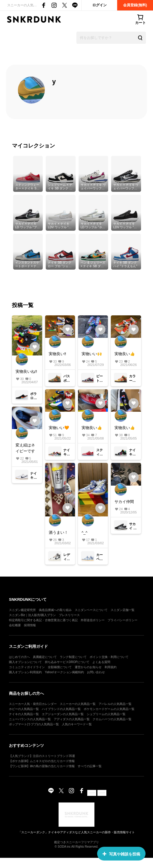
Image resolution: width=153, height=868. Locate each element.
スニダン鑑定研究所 (22, 610)
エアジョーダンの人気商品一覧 (63, 714)
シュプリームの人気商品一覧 (106, 714)
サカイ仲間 (124, 502)
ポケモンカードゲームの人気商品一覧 (109, 709)
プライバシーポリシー (123, 620)
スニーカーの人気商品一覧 (78, 704)
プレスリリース (69, 615)
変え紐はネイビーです (25, 448)
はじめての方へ (19, 657)
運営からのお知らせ (88, 667)
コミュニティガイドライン (27, 667)
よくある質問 (101, 662)
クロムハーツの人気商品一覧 (112, 719)
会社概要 (15, 625)
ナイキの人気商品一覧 (24, 714)
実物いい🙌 (92, 354)
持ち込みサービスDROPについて (67, 662)
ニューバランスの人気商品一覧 (30, 719)
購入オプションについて (25, 662)
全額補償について (60, 667)
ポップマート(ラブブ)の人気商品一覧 (34, 724)
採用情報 (30, 625)
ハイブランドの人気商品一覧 (61, 709)
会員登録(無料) (135, 5)
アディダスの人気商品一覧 (72, 719)
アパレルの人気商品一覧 (115, 704)
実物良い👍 (125, 354)
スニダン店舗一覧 (123, 610)
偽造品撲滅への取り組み (55, 610)
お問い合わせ (96, 672)
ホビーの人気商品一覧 (24, 709)
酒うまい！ (58, 532)
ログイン (100, 5)
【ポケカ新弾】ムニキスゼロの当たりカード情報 (42, 761)
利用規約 (111, 667)
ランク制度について (73, 657)
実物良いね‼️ (26, 371)
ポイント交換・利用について (109, 657)
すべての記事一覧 (90, 766)
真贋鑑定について (45, 657)
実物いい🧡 (59, 428)
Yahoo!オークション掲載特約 (64, 672)
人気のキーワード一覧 (77, 724)
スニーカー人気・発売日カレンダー (33, 704)
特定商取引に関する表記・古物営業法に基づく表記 (43, 620)
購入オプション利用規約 (25, 672)
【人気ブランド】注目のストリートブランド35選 (42, 756)
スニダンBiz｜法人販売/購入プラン (32, 615)
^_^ (84, 532)
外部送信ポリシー (93, 620)
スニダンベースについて (91, 610)
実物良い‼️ (58, 354)
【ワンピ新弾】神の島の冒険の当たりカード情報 (42, 766)
